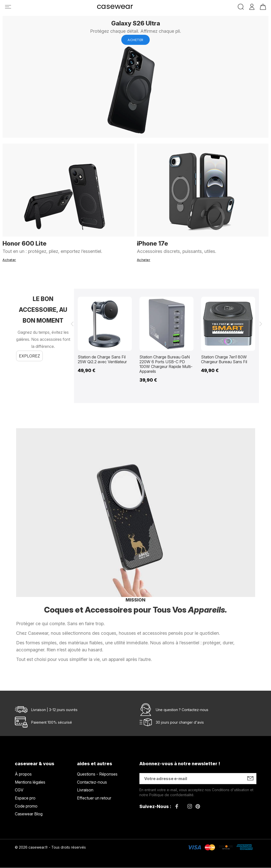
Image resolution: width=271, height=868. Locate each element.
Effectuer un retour (94, 798)
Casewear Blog (29, 814)
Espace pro (25, 798)
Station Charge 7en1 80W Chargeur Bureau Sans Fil (224, 359)
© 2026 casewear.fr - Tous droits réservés (50, 847)
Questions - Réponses (97, 775)
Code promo (26, 806)
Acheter (135, 40)
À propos (23, 775)
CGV (19, 790)
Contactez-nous (195, 710)
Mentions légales (30, 782)
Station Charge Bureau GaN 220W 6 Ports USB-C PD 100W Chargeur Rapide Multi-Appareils (166, 364)
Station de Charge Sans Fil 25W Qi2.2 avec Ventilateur (102, 359)
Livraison (85, 790)
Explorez (29, 355)
